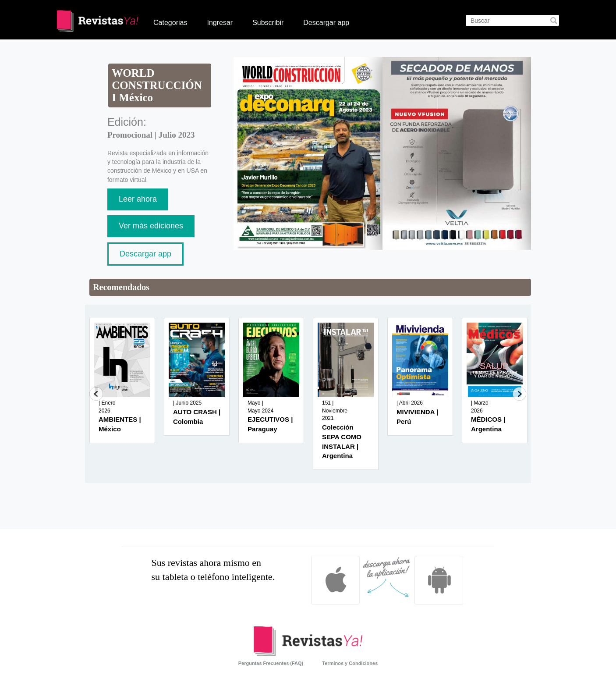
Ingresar (220, 23)
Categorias (170, 23)
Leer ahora (138, 199)
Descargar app (326, 23)
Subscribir (268, 23)
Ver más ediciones (151, 226)
